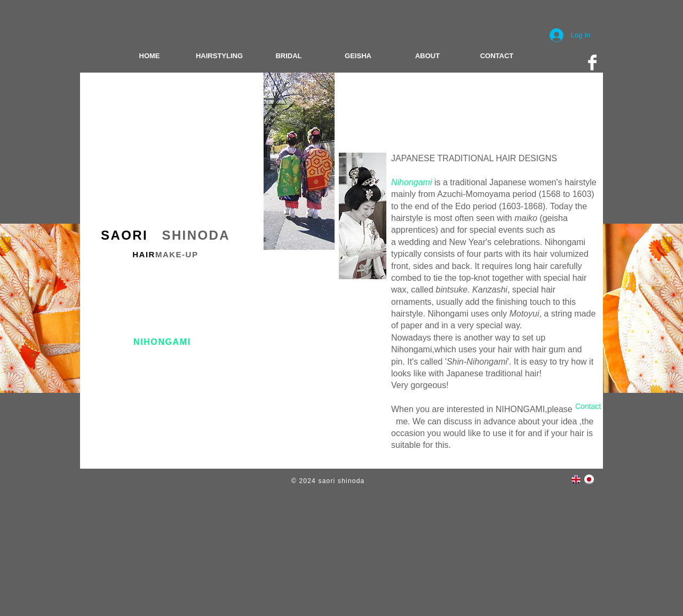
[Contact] (588, 407)
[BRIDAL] (289, 56)
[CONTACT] (497, 56)
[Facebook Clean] (592, 62)
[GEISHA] (358, 56)
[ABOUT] (427, 56)
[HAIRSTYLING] (219, 56)
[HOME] (149, 56)
